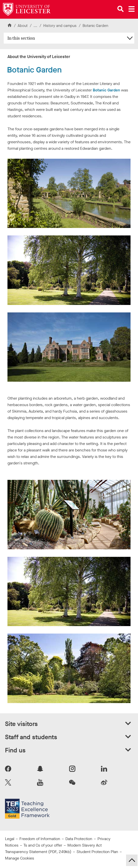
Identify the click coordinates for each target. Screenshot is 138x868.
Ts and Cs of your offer (43, 845)
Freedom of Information (40, 839)
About (23, 26)
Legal (10, 839)
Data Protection (79, 839)
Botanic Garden (106, 90)
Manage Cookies (20, 858)
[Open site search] (121, 9)
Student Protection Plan (97, 852)
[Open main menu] (132, 9)
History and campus (60, 26)
